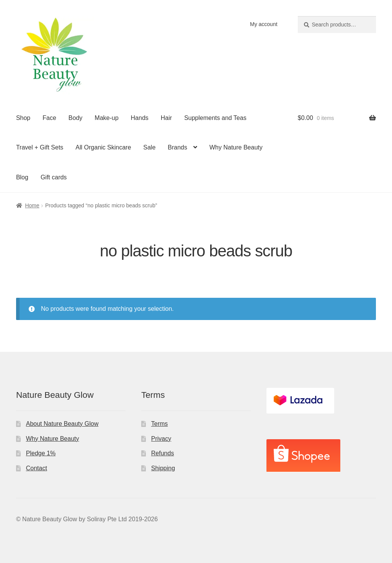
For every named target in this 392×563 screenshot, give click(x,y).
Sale (149, 147)
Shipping (163, 468)
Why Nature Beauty (236, 147)
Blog (22, 177)
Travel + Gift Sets (40, 147)
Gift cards (54, 177)
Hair (166, 118)
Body (75, 118)
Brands (177, 147)
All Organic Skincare (103, 147)
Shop (23, 118)
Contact (37, 468)
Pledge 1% (41, 453)
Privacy (161, 439)
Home (32, 205)
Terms (160, 424)
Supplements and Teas (215, 118)
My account (264, 24)
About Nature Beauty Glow (62, 424)
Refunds (163, 453)
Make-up (106, 118)
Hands (140, 118)
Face (49, 118)
